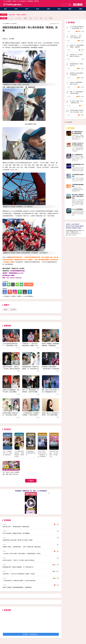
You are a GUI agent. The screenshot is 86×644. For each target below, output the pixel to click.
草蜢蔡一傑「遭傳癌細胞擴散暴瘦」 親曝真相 (77, 46)
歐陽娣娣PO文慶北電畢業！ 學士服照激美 (77, 74)
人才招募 (73, 224)
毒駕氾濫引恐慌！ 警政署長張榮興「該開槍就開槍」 (16, 527)
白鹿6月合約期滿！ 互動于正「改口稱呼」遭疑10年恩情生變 (18, 560)
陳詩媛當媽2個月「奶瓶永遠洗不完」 (77, 65)
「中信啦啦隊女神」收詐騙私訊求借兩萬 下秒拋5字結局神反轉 (31, 415)
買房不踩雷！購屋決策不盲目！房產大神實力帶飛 (78, 196)
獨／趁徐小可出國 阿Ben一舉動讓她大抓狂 (77, 102)
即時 (16, 9)
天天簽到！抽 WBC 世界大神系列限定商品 (78, 144)
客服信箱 (77, 226)
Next (57, 443)
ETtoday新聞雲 (7, 1)
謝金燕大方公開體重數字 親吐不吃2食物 (77, 83)
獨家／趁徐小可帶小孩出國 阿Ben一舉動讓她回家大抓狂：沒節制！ (50, 392)
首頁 (5, 9)
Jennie (11, 18)
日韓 (48, 9)
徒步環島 (13, 309)
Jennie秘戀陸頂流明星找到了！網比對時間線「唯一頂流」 (77, 27)
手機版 (14, 1)
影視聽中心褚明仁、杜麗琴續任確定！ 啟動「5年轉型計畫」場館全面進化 (22, 547)
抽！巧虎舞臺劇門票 (77, 155)
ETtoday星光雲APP (21, 1)
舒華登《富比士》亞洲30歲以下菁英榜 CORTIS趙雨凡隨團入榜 (50, 415)
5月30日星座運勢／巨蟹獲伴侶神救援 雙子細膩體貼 (16, 533)
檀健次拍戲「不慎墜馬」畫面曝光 (18, 15)
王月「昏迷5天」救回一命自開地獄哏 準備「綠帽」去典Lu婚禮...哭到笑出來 (11, 474)
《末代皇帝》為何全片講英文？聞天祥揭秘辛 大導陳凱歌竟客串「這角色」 (22, 553)
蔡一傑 (36, 18)
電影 (70, 9)
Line (77, 5)
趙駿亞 (6, 309)
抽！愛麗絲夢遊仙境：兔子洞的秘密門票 (78, 133)
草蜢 (31, 18)
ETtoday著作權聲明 (27, 296)
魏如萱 (25, 18)
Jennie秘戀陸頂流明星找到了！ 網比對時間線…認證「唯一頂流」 (11, 346)
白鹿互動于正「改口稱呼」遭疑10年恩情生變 (77, 55)
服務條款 (81, 226)
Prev (5, 443)
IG (81, 5)
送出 (70, 5)
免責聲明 (79, 228)
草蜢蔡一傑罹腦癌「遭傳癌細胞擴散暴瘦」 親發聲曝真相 (17, 587)
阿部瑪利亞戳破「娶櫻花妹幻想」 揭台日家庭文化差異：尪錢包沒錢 (11, 415)
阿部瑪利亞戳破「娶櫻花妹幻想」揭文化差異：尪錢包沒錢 (77, 111)
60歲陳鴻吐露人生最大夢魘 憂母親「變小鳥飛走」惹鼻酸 (17, 540)
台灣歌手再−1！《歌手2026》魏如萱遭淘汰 (76, 37)
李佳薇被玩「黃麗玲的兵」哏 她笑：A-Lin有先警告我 (31, 491)
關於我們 (77, 224)
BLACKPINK (18, 18)
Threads (74, 5)
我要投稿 (68, 224)
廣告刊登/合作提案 (70, 226)
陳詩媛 (51, 18)
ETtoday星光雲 (13, 5)
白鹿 (41, 18)
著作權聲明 (74, 228)
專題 (81, 9)
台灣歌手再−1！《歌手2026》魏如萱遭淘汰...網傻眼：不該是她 (31, 346)
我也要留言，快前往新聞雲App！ (31, 634)
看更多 (32, 481)
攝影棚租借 (30, 1)
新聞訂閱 (36, 1)
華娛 (59, 9)
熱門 (27, 9)
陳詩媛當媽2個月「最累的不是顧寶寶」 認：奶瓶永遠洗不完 (18, 567)
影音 (38, 9)
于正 (46, 18)
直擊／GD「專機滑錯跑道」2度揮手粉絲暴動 (77, 93)
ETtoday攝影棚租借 (77, 209)
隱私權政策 (68, 228)
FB (79, 5)
